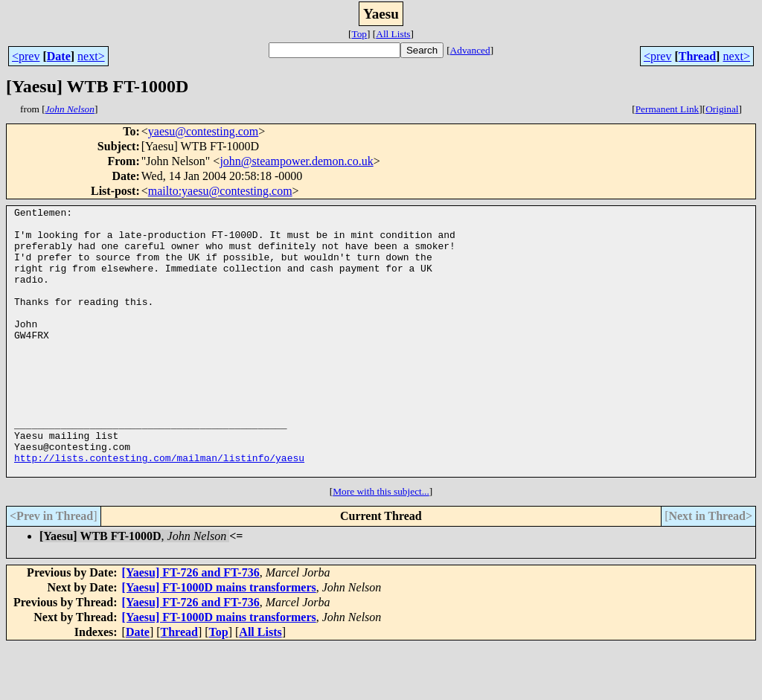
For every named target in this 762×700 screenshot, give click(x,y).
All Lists (393, 34)
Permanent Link (667, 109)
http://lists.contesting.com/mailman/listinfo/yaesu (159, 509)
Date (59, 56)
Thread (697, 56)
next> (91, 56)
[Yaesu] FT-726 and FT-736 (191, 626)
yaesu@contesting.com (203, 131)
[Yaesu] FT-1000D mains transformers (219, 641)
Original (722, 109)
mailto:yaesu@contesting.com (220, 191)
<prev (26, 56)
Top (359, 34)
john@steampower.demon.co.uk (296, 161)
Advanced (470, 50)
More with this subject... (381, 545)
